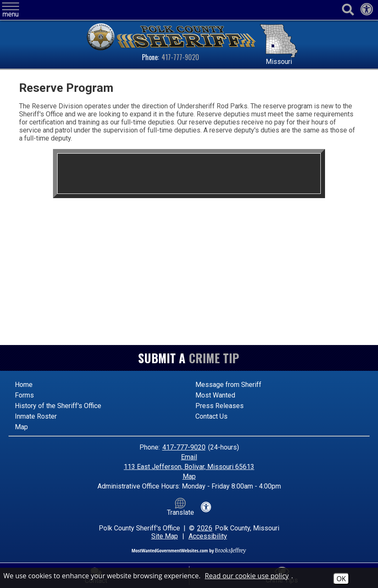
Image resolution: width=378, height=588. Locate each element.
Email (189, 457)
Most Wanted (215, 395)
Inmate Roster (36, 416)
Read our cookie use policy (247, 576)
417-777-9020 (180, 57)
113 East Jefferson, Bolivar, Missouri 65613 (189, 467)
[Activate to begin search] (348, 10)
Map (21, 427)
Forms (24, 395)
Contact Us (211, 416)
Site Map (165, 536)
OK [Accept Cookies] (341, 579)
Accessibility (208, 536)
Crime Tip (214, 358)
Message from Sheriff (228, 385)
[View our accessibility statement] (367, 12)
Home (24, 385)
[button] (11, 10)
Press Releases (220, 406)
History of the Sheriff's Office (58, 406)
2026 (205, 528)
